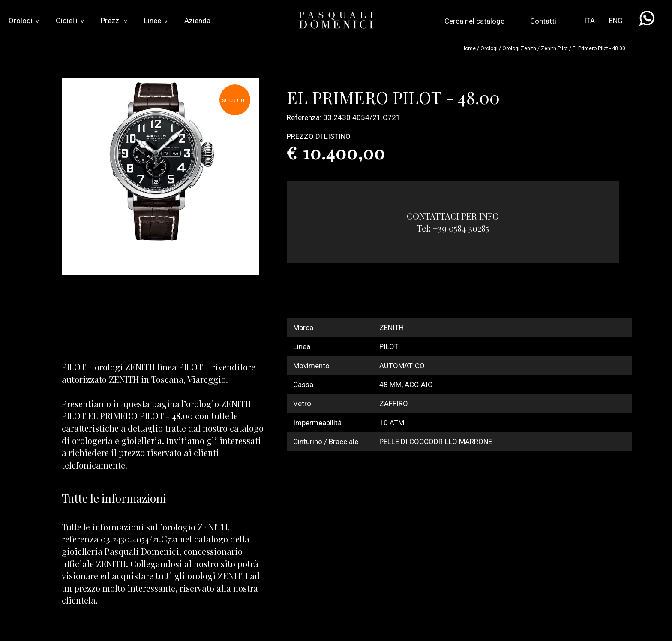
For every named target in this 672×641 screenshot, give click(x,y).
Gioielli (70, 21)
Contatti (543, 21)
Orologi (24, 21)
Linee (156, 21)
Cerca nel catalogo (475, 21)
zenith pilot (554, 48)
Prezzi (114, 21)
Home (469, 48)
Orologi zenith (519, 48)
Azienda (197, 21)
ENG (616, 21)
